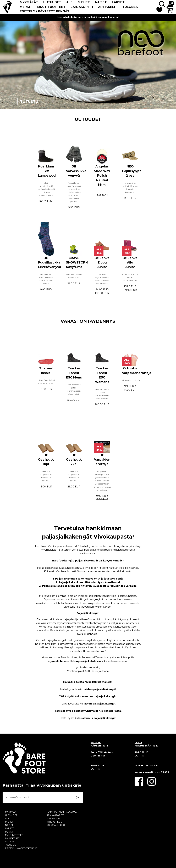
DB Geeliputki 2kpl (74, 460)
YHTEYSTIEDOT (55, 822)
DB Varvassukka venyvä (76, 171)
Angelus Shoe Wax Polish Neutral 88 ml (102, 175)
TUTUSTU (29, 102)
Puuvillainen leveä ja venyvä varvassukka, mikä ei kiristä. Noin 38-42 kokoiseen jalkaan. (74, 192)
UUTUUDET (52, 2)
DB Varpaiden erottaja (102, 460)
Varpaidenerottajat (132, 380)
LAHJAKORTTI (82, 7)
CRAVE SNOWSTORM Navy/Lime (77, 262)
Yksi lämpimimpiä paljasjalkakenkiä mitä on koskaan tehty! (46, 189)
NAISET (101, 2)
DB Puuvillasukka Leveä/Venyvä (49, 262)
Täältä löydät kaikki (88, 689)
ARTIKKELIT (108, 7)
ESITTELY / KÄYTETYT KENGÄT (45, 11)
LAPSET (118, 2)
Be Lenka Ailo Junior (130, 262)
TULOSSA (130, 7)
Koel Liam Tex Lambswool (47, 171)
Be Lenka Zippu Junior (102, 262)
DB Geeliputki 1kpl (46, 460)
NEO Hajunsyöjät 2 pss (131, 171)
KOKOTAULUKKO (56, 825)
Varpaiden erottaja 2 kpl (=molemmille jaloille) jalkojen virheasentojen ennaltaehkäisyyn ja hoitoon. (103, 481)
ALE (69, 2)
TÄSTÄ (165, 772)
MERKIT (26, 7)
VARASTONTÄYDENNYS (88, 321)
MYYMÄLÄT (29, 2)
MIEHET (84, 2)
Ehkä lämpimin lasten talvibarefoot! (130, 277)
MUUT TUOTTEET (51, 7)
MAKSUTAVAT (54, 819)
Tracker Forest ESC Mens (74, 373)
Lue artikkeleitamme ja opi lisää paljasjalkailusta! (88, 17)
